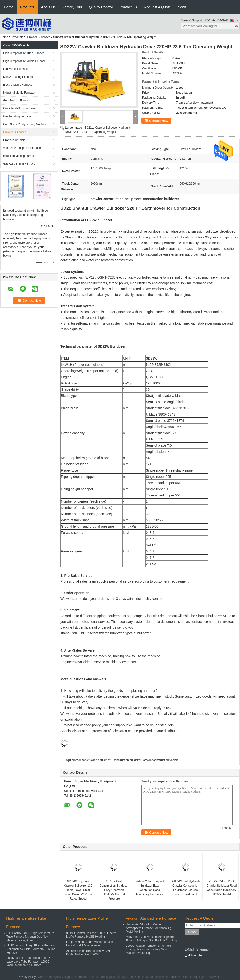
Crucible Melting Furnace (19, 108)
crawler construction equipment (92, 760)
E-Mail (189, 949)
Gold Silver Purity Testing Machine (25, 124)
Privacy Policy (27, 977)
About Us (48, 7)
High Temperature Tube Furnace (24, 53)
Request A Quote (157, 7)
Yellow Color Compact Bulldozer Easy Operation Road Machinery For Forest (150, 888)
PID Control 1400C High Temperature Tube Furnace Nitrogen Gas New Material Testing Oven (30, 937)
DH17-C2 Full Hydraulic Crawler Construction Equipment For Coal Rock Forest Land (186, 888)
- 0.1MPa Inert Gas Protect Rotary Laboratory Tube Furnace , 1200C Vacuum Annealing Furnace (28, 962)
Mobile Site (193, 955)
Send (192, 932)
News (182, 7)
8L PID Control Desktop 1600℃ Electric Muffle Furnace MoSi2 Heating (91, 935)
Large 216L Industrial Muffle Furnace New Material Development (90, 944)
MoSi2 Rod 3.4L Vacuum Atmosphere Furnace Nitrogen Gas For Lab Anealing (151, 939)
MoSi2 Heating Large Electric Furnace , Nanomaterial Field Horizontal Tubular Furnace (31, 949)
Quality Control (101, 7)
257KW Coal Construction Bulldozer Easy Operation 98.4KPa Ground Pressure (114, 890)
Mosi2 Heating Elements (19, 77)
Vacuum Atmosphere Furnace (22, 148)
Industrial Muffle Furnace (19, 93)
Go (236, 26)
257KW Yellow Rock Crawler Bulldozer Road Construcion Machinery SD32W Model (222, 888)
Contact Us (128, 7)
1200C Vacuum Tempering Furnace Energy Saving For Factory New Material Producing (148, 949)
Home (9, 7)
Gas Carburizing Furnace (19, 164)
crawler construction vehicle (161, 760)
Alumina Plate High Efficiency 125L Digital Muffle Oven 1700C (88, 953)
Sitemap (202, 949)
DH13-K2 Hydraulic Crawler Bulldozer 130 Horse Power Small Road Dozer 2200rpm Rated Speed (78, 890)
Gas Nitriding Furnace (17, 116)
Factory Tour (72, 7)
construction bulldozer (127, 760)
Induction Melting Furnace (20, 156)
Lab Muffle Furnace (15, 69)
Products (27, 7)
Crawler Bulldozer (38, 37)
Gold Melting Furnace (17, 101)
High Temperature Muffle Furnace (24, 61)
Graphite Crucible (14, 140)
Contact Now (159, 121)
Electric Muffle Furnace (18, 85)
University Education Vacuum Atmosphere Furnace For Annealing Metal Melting (149, 928)
